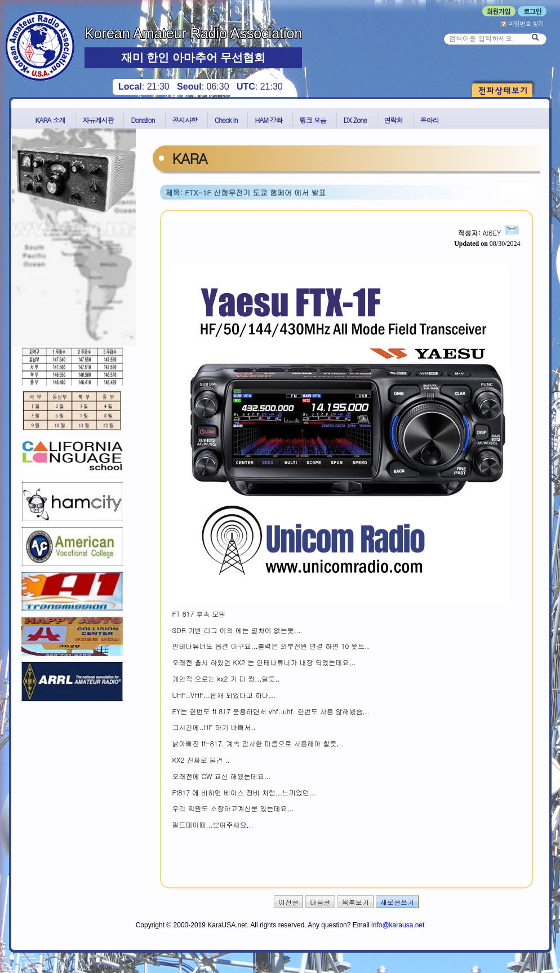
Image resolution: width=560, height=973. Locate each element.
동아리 (430, 120)
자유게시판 (98, 120)
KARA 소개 (50, 120)
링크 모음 (313, 120)
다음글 (320, 902)
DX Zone (355, 120)
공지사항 (185, 120)
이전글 (288, 902)
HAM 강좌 (268, 120)
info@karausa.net (398, 925)
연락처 (394, 120)
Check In (226, 120)
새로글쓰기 (397, 902)
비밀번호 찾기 (522, 23)
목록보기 (355, 902)
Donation (143, 120)
